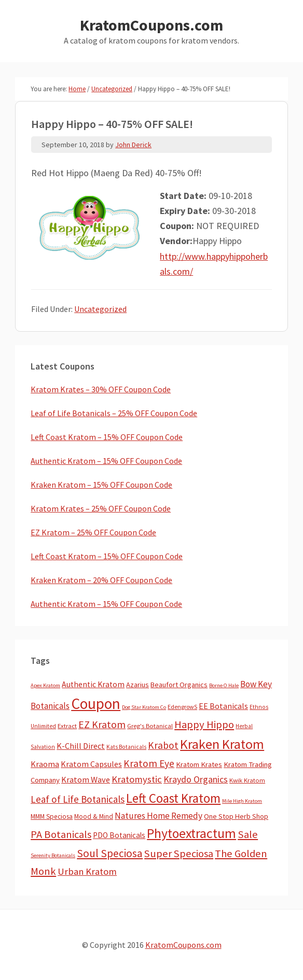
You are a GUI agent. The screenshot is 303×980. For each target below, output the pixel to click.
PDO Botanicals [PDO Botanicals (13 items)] (119, 835)
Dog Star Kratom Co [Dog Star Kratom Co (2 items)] (144, 707)
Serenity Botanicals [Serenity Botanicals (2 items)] (53, 855)
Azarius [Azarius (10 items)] (137, 685)
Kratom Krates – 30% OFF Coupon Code (101, 389)
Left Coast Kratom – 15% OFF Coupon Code (107, 437)
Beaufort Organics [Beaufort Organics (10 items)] (179, 685)
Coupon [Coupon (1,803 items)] (96, 704)
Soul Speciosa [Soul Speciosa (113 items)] (110, 853)
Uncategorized (100, 309)
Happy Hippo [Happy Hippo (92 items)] (204, 725)
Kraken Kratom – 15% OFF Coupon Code (101, 485)
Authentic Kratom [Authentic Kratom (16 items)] (93, 684)
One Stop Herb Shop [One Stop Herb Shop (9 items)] (236, 816)
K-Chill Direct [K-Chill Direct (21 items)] (81, 746)
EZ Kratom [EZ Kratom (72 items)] (102, 724)
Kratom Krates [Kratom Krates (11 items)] (199, 764)
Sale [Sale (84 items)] (248, 834)
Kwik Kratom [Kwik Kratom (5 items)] (247, 780)
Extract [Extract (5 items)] (67, 726)
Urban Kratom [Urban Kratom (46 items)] (87, 871)
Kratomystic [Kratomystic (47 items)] (137, 779)
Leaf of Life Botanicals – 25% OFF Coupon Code (114, 413)
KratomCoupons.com (151, 25)
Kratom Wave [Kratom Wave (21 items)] (86, 779)
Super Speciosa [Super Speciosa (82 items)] (179, 854)
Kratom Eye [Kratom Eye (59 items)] (149, 763)
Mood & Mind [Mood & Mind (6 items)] (94, 816)
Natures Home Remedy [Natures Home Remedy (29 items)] (159, 816)
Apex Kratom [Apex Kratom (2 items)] (45, 685)
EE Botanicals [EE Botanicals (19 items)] (223, 706)
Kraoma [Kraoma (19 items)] (45, 764)
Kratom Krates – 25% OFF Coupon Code (101, 508)
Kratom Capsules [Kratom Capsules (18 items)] (91, 764)
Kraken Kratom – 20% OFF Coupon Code (101, 580)
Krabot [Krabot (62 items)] (163, 745)
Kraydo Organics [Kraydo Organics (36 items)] (196, 779)
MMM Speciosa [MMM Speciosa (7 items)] (52, 816)
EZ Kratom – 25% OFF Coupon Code (93, 532)
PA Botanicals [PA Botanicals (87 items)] (61, 834)
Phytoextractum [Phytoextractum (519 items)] (191, 833)
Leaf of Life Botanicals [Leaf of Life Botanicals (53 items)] (78, 799)
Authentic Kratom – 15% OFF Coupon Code (106, 461)
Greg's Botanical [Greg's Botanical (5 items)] (150, 726)
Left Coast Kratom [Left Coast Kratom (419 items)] (173, 798)
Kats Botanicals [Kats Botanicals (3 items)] (126, 747)
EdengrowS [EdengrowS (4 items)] (182, 707)
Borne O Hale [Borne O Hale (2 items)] (224, 685)
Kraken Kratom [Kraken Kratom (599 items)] (222, 744)
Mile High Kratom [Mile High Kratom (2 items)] (242, 801)
